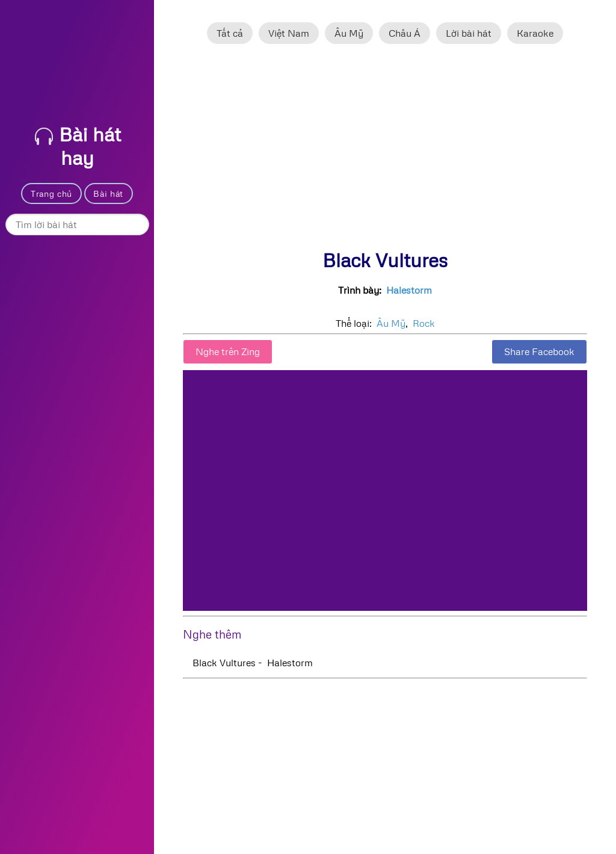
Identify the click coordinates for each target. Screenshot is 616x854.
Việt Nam (289, 33)
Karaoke (535, 33)
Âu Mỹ (349, 33)
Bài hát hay (78, 146)
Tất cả (230, 33)
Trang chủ (51, 193)
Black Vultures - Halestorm (253, 663)
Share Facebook (539, 351)
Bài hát (108, 193)
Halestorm (409, 290)
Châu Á (405, 33)
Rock (424, 323)
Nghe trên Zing (228, 351)
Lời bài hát (469, 33)
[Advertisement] (385, 152)
